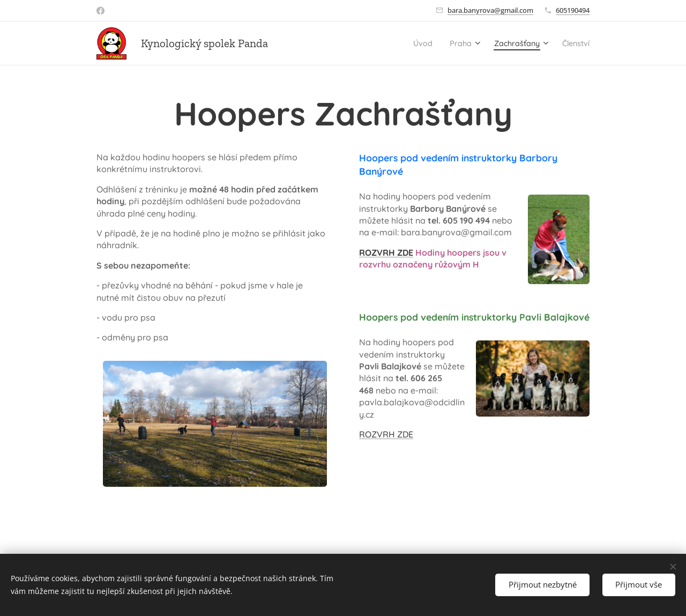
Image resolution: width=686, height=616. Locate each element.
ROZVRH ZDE (386, 253)
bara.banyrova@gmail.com (490, 10)
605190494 (573, 10)
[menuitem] (404, 43)
